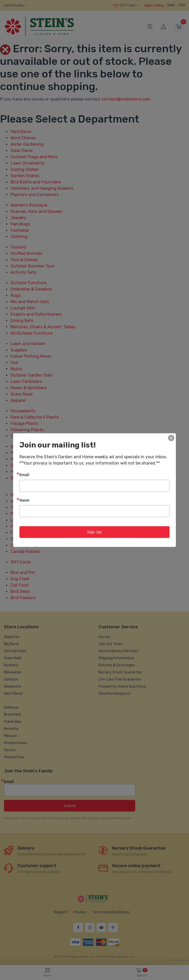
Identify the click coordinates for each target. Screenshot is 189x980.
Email (24, 475)
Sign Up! (94, 532)
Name (24, 500)
